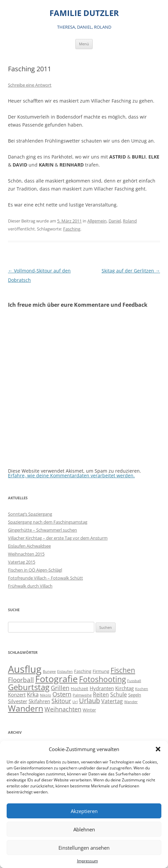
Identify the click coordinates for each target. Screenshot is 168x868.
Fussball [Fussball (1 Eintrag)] (134, 681)
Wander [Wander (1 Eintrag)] (131, 702)
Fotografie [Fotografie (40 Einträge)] (56, 679)
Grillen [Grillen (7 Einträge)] (60, 688)
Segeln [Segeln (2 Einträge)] (135, 695)
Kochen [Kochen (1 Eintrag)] (142, 689)
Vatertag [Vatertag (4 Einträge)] (112, 701)
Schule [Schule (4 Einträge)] (119, 694)
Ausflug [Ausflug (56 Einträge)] (25, 669)
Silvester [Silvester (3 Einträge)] (18, 701)
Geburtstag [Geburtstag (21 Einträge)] (29, 687)
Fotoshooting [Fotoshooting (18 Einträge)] (102, 679)
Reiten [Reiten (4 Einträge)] (101, 694)
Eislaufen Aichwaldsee (29, 546)
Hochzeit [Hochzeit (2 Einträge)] (80, 688)
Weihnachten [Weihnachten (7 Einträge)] (63, 709)
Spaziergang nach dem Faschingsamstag (48, 522)
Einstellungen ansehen (84, 848)
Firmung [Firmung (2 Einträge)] (101, 671)
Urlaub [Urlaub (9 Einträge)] (89, 701)
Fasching (72, 229)
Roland (130, 221)
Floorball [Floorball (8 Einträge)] (21, 680)
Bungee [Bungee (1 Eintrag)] (49, 671)
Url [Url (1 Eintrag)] (75, 702)
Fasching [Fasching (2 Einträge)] (83, 671)
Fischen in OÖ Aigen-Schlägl (35, 570)
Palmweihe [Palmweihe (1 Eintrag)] (82, 695)
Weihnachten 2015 (26, 554)
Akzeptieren (84, 811)
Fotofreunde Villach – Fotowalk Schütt (45, 578)
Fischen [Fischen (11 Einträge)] (123, 670)
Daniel (115, 221)
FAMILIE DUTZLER (84, 13)
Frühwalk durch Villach (30, 586)
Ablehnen (84, 829)
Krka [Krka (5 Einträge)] (33, 694)
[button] (158, 749)
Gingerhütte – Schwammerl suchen (42, 530)
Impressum (87, 861)
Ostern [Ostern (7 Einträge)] (62, 694)
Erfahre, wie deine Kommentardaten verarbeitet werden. (71, 475)
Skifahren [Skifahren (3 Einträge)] (39, 701)
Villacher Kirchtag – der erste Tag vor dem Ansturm (58, 538)
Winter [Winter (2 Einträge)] (89, 710)
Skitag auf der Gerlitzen (131, 271)
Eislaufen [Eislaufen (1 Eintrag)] (65, 671)
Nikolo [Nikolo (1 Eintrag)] (45, 695)
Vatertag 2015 (22, 562)
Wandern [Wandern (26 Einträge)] (26, 708)
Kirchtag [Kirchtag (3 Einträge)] (125, 688)
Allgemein (97, 221)
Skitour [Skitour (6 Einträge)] (61, 701)
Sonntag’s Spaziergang (30, 514)
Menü (84, 44)
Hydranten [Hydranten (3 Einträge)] (102, 688)
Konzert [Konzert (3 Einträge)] (17, 695)
